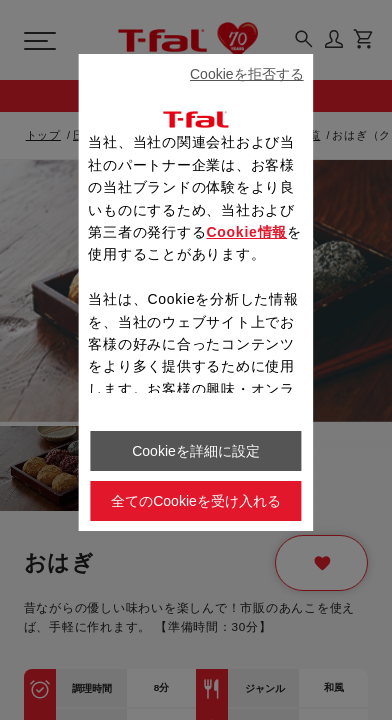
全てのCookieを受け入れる (196, 501)
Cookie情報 (246, 232)
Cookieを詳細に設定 (196, 451)
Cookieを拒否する (247, 74)
